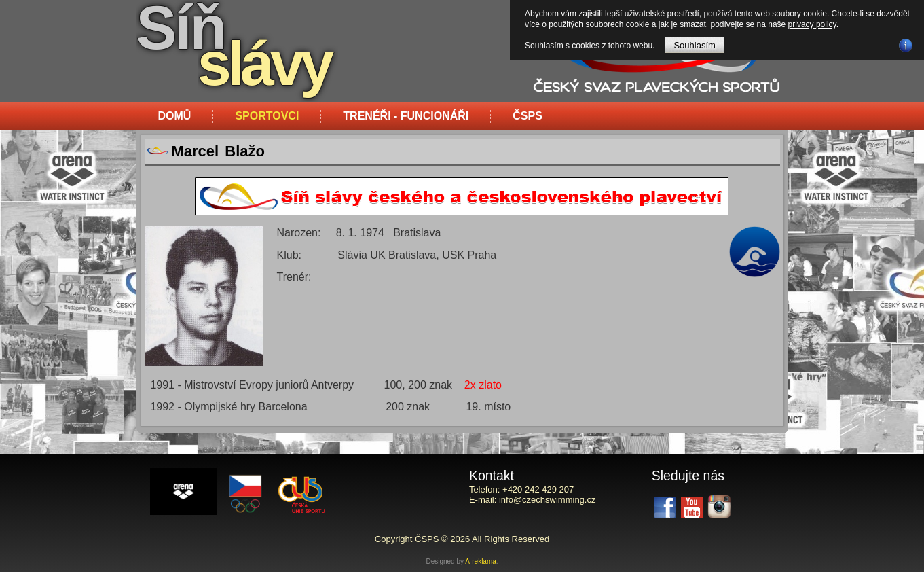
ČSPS (528, 116)
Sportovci (267, 116)
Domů (175, 116)
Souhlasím (694, 45)
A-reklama (481, 561)
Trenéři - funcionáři (406, 116)
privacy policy (812, 24)
